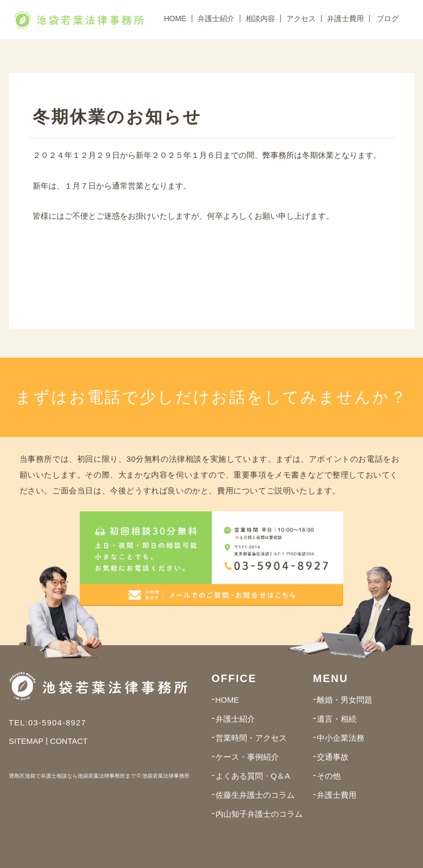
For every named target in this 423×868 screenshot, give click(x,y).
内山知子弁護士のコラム (259, 814)
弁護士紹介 (216, 18)
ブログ (388, 18)
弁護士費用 (345, 18)
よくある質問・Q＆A (253, 776)
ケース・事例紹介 (247, 757)
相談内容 (260, 18)
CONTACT (69, 741)
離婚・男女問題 (345, 700)
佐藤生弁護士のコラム (255, 795)
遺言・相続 (337, 719)
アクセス (301, 18)
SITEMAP (26, 741)
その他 (329, 776)
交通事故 (333, 757)
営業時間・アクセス (251, 738)
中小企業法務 (341, 738)
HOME (175, 18)
